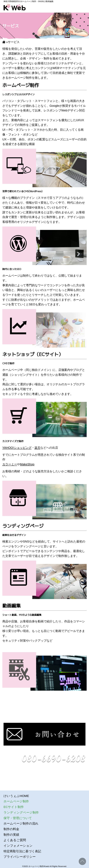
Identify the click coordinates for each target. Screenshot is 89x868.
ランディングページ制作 (21, 812)
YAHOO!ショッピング (17, 448)
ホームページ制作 (16, 801)
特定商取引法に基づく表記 (22, 851)
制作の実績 (11, 835)
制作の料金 (11, 829)
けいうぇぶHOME (16, 796)
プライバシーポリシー (20, 857)
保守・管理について (18, 818)
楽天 (37, 448)
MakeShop (27, 464)
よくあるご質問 (15, 840)
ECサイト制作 (14, 807)
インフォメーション (18, 846)
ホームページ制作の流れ (21, 823)
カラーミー (10, 464)
